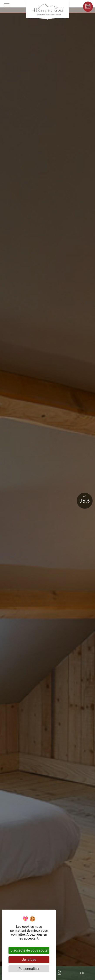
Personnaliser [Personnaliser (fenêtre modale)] (29, 969)
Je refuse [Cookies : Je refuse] (29, 960)
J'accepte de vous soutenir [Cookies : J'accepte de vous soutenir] (30, 950)
